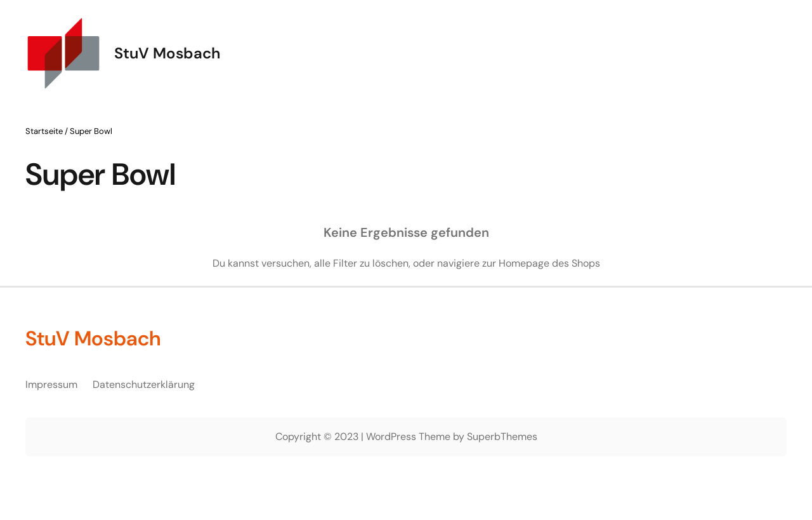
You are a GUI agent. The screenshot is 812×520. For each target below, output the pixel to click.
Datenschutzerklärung (144, 384)
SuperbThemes (502, 437)
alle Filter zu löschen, (362, 263)
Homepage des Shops (549, 263)
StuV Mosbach (167, 53)
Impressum (51, 384)
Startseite (44, 131)
